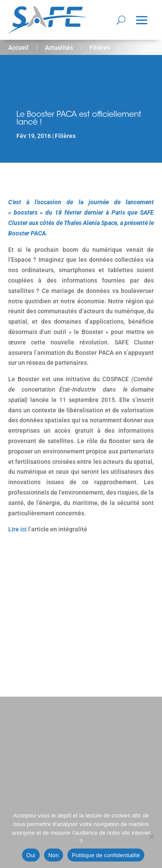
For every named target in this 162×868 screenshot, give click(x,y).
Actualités (59, 48)
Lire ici (17, 529)
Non (54, 855)
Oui (31, 855)
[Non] (151, 836)
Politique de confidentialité (106, 855)
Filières (100, 48)
